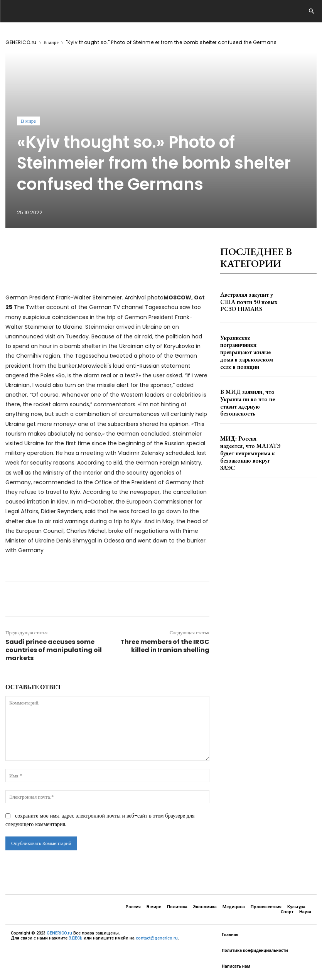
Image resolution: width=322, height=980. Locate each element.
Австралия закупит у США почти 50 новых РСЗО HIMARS (247, 302)
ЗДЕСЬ (76, 938)
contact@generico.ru (157, 938)
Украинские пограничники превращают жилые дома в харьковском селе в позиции (250, 349)
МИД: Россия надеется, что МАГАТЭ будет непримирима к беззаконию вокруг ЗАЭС (250, 442)
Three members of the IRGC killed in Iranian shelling (165, 646)
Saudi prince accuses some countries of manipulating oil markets (54, 650)
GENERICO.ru (21, 42)
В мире (51, 42)
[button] (311, 12)
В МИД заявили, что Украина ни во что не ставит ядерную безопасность (250, 396)
